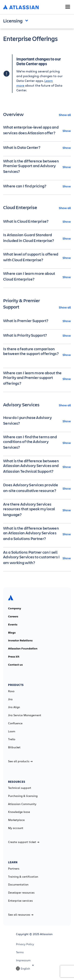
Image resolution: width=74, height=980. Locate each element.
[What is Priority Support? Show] (37, 335)
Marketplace (16, 820)
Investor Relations (20, 640)
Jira (10, 699)
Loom (12, 731)
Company (15, 608)
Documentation (18, 885)
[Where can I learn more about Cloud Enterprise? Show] (37, 277)
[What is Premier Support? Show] (37, 321)
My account (16, 828)
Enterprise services (20, 901)
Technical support (20, 788)
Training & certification (23, 877)
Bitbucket (14, 747)
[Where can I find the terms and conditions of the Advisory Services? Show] (37, 443)
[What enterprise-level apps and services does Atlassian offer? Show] (37, 131)
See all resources (21, 915)
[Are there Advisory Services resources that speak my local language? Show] (37, 510)
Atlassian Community (22, 804)
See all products (20, 761)
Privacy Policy (25, 944)
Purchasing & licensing (23, 796)
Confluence (15, 723)
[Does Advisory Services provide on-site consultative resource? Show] (37, 488)
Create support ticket (24, 842)
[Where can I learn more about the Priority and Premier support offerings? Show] (37, 379)
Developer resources (21, 893)
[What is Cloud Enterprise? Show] (37, 221)
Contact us (15, 665)
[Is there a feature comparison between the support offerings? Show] (37, 355)
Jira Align (14, 707)
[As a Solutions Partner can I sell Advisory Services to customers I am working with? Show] (37, 558)
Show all (65, 115)
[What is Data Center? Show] (37, 147)
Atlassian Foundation (23, 648)
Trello (12, 739)
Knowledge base (19, 812)
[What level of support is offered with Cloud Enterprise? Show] (37, 258)
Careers (13, 616)
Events (13, 624)
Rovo (11, 691)
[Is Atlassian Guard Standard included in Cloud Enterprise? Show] (37, 238)
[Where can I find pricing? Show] (37, 186)
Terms (20, 952)
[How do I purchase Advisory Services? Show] (37, 421)
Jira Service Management (25, 715)
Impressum (23, 960)
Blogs (12, 633)
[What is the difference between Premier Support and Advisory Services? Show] (37, 167)
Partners (14, 869)
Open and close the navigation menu (28, 20)
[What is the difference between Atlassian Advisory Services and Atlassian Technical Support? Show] (37, 467)
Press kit (14, 657)
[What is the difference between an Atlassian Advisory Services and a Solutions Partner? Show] (37, 534)
